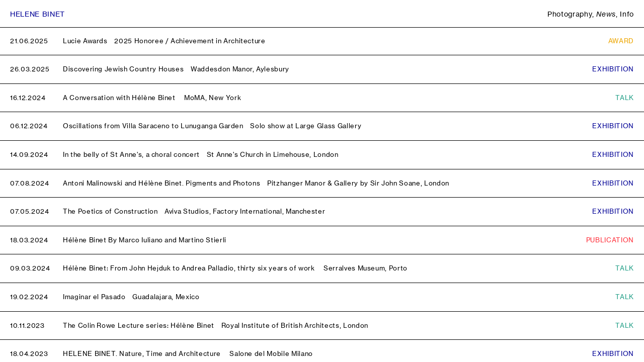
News (606, 14)
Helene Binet (37, 14)
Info (627, 14)
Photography (570, 14)
